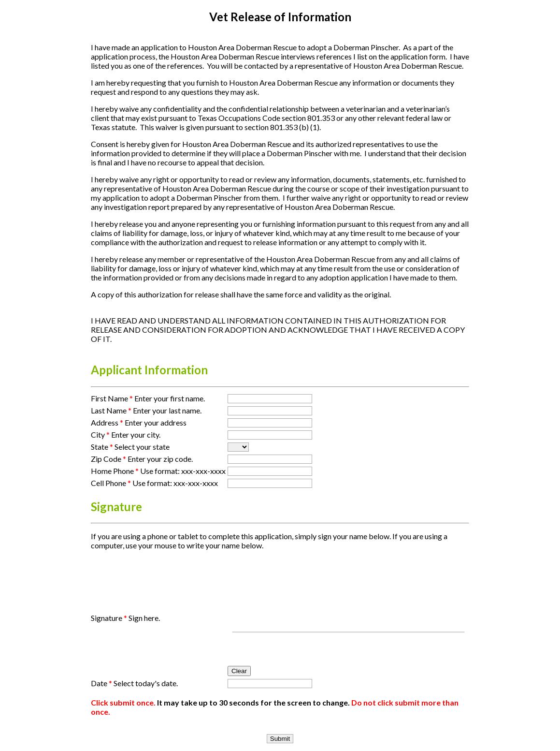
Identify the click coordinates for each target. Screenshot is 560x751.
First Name (112, 398)
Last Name (111, 410)
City (100, 434)
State (102, 447)
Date (101, 683)
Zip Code (108, 459)
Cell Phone (111, 483)
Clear (239, 671)
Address (107, 422)
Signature (109, 618)
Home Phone (115, 471)
